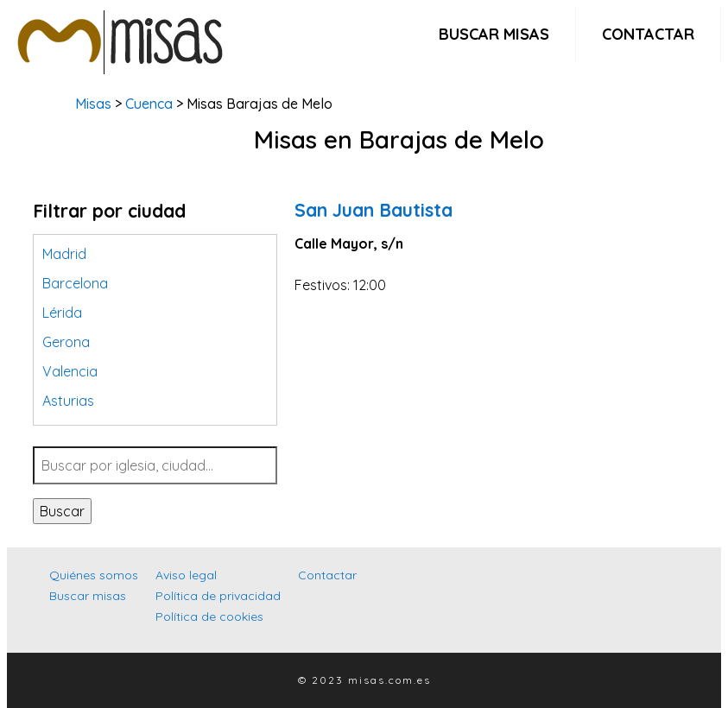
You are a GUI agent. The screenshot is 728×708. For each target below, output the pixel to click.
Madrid (64, 254)
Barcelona (75, 283)
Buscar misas (494, 34)
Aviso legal (186, 575)
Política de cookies (209, 616)
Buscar (62, 511)
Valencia (70, 371)
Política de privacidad (218, 596)
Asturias (68, 401)
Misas (93, 104)
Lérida (62, 313)
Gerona (66, 342)
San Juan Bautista (373, 210)
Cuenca (149, 104)
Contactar (648, 34)
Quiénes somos (94, 575)
